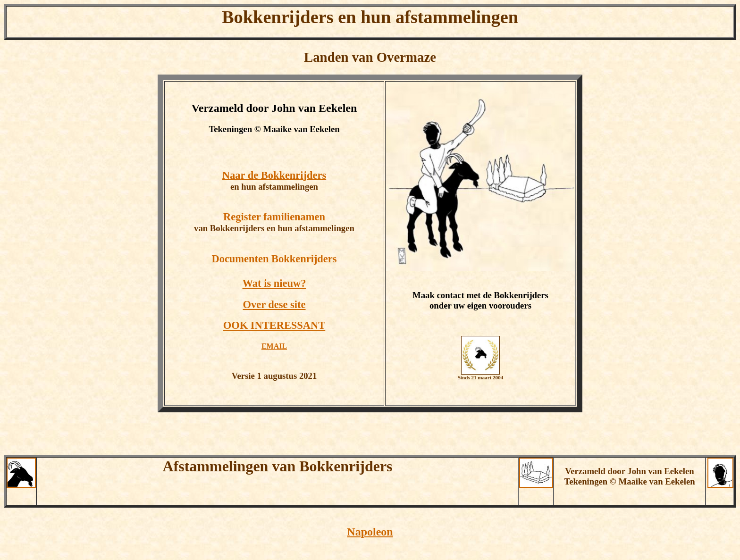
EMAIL (274, 346)
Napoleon (370, 532)
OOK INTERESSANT (274, 325)
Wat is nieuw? (274, 283)
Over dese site (274, 305)
